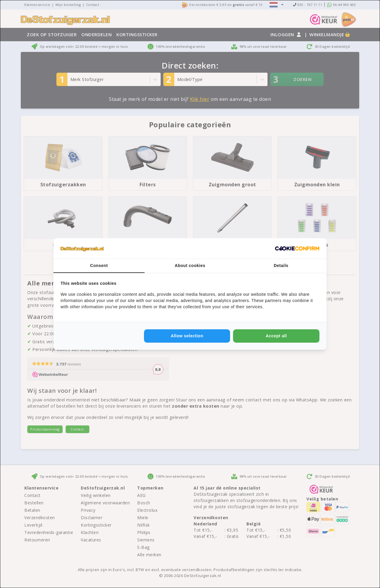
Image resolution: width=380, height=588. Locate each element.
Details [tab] (281, 266)
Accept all (276, 336)
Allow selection (187, 336)
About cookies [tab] (190, 266)
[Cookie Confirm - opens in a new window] (297, 249)
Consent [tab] (99, 266)
